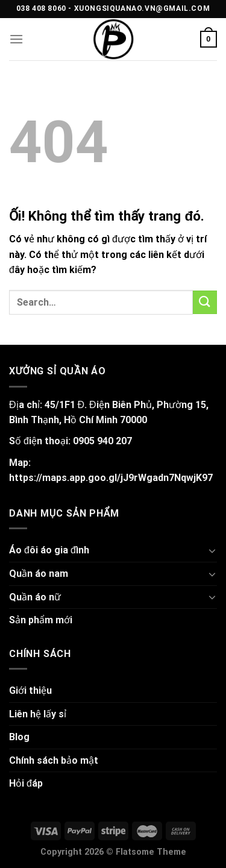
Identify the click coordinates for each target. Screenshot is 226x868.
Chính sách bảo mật (54, 760)
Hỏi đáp (26, 783)
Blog (19, 737)
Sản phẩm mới (41, 620)
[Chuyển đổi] (212, 550)
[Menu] (16, 39)
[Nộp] (205, 302)
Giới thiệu (30, 690)
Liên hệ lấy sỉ (38, 714)
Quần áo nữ (35, 597)
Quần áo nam (39, 574)
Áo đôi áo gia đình (49, 550)
